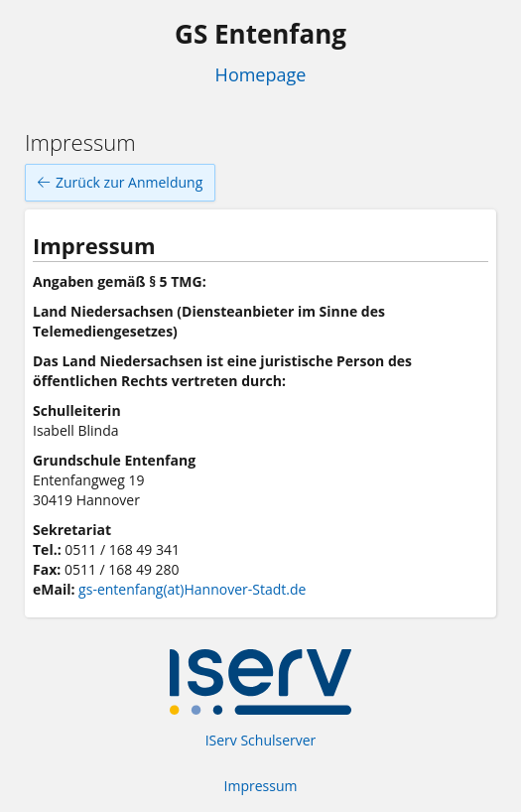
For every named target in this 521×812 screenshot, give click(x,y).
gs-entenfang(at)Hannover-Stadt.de (192, 589)
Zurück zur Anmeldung (120, 183)
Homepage (261, 74)
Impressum (261, 786)
